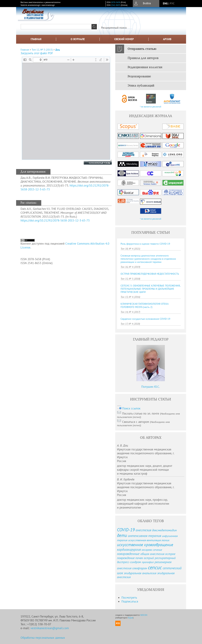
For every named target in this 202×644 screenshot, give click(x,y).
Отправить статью (142, 49)
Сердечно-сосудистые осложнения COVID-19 (145, 319)
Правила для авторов (143, 58)
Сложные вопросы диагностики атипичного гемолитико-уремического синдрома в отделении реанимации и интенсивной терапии (148, 259)
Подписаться (130, 601)
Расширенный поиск (114, 28)
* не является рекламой (151, 107)
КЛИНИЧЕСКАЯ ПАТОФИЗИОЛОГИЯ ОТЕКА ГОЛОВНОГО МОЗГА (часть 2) (144, 305)
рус (172, 3)
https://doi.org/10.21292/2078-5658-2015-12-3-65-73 (55, 220)
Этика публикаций (141, 86)
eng (165, 3)
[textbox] (56, 27)
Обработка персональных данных (43, 638)
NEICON (144, 615)
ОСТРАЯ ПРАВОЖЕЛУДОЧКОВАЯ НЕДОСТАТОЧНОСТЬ (150, 274)
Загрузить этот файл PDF (37, 53)
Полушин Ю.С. (151, 387)
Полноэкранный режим (94, 163)
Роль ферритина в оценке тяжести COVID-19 (145, 244)
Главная (36, 39)
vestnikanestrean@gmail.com (50, 628)
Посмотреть (129, 598)
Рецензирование (139, 76)
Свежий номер (124, 39)
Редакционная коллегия (145, 67)
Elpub (130, 618)
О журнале (78, 39)
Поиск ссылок (131, 408)
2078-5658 (116, 2)
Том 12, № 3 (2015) (42, 50)
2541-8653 (116, 5)
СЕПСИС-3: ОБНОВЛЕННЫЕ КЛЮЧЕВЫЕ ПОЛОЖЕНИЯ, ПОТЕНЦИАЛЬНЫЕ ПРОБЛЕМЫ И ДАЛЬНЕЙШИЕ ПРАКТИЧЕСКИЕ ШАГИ (150, 289)
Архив (167, 39)
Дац (58, 50)
